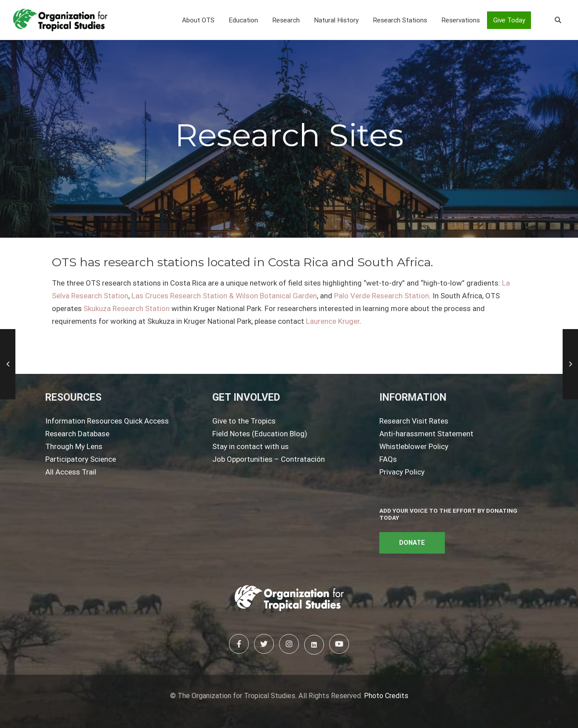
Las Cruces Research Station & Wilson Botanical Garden (224, 296)
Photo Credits (386, 696)
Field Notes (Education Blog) (260, 434)
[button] (198, 20)
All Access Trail (71, 472)
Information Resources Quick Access (107, 421)
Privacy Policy (402, 472)
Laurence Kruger (333, 321)
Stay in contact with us (251, 446)
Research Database (77, 434)
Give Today (509, 20)
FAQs (388, 459)
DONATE (412, 543)
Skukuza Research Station (127, 308)
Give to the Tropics (244, 421)
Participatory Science (81, 459)
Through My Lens (74, 446)
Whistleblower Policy (414, 446)
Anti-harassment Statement (426, 434)
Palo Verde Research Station (382, 296)
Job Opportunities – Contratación (269, 459)
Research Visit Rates (414, 421)
